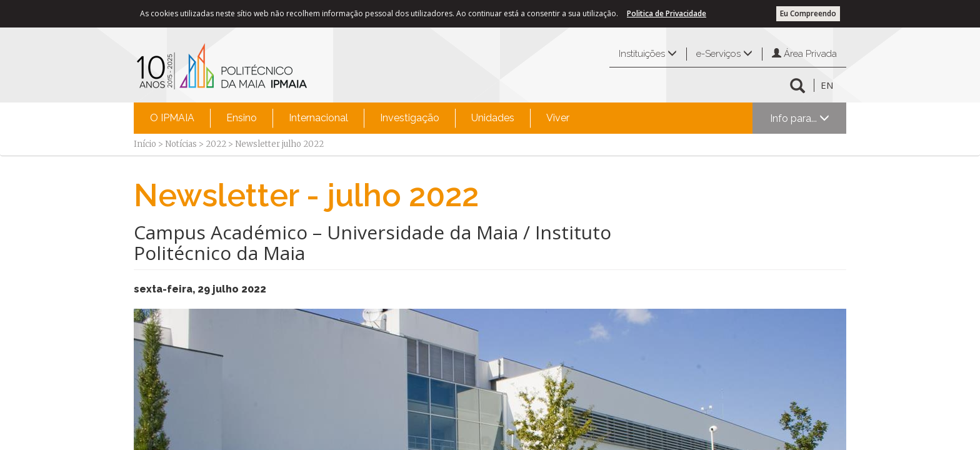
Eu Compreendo (808, 13)
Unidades (493, 118)
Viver (558, 118)
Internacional (318, 118)
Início (145, 144)
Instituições (648, 54)
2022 (216, 144)
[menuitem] (172, 118)
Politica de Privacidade (667, 13)
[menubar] (360, 118)
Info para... (800, 118)
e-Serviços (724, 54)
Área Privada (804, 54)
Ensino (242, 118)
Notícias (181, 144)
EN (827, 85)
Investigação (410, 118)
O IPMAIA (172, 118)
